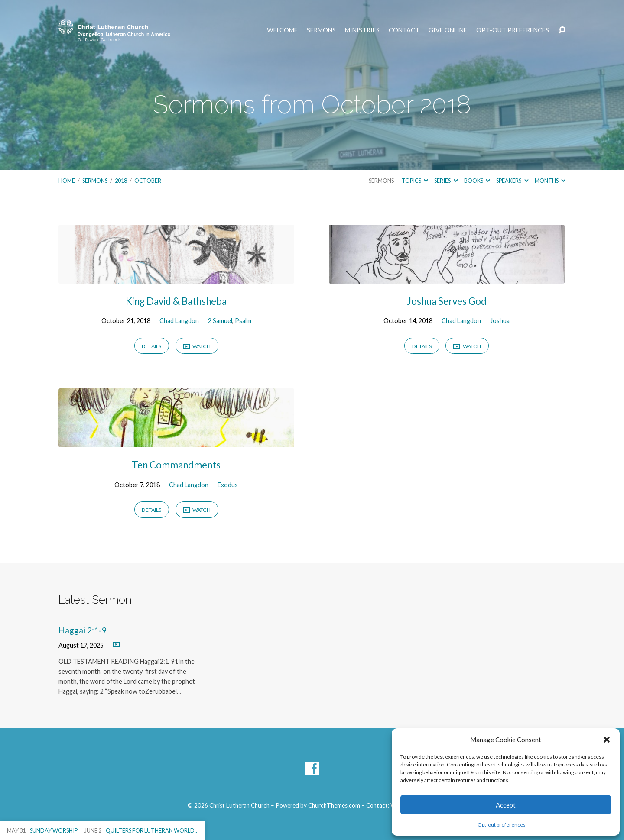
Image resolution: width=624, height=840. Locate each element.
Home (67, 181)
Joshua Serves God (447, 301)
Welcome (282, 30)
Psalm (243, 321)
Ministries (362, 30)
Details (151, 346)
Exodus (228, 485)
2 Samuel (220, 321)
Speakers (512, 181)
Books (477, 181)
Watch (197, 347)
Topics (415, 181)
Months (550, 181)
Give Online (448, 30)
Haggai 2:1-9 (83, 630)
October (148, 181)
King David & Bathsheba (176, 301)
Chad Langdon (179, 321)
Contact (404, 30)
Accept (506, 805)
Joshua (500, 321)
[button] (607, 740)
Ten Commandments (176, 465)
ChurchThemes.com (334, 805)
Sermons (321, 30)
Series (446, 181)
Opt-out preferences (502, 825)
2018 (121, 181)
